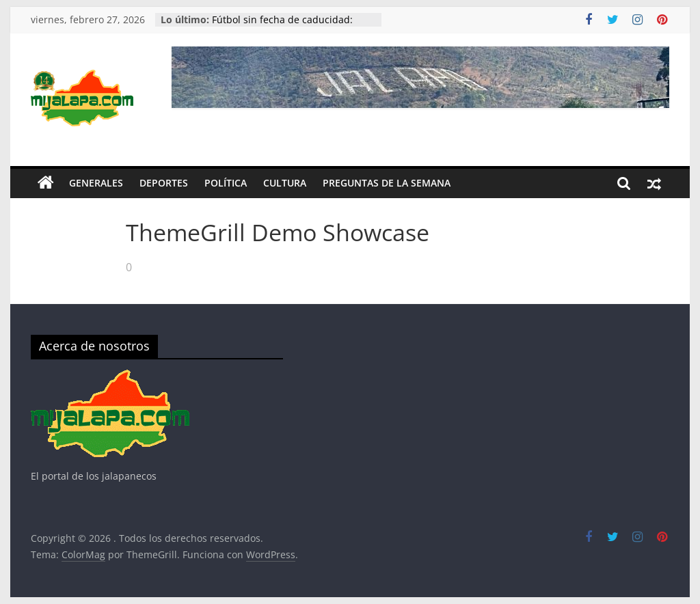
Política (226, 183)
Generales (96, 183)
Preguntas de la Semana (387, 183)
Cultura (285, 183)
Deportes (164, 183)
